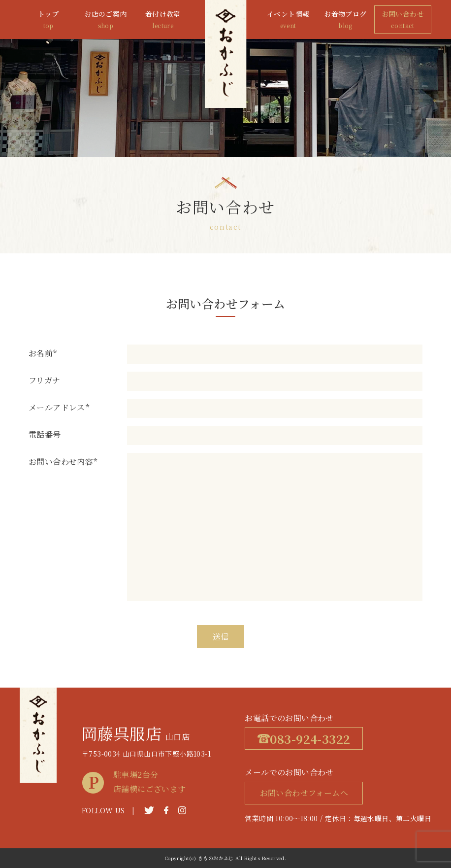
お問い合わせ (403, 20)
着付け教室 (163, 20)
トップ (48, 20)
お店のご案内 (105, 20)
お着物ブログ (345, 20)
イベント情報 (288, 20)
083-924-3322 (304, 739)
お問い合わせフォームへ (304, 793)
